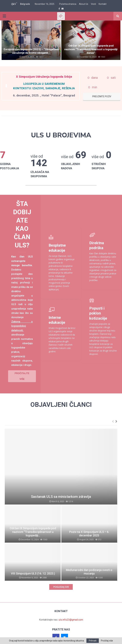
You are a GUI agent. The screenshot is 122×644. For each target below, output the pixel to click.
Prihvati (93, 641)
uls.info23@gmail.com (71, 612)
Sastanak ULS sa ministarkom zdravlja (61, 489)
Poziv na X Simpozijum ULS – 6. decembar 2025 (89, 526)
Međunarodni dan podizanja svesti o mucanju (89, 564)
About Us (84, 4)
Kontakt (103, 4)
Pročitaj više (107, 641)
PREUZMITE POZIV (102, 96)
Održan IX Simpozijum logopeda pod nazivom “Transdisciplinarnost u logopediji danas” (91, 49)
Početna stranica (68, 4)
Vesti (93, 4)
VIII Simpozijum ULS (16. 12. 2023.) (33, 565)
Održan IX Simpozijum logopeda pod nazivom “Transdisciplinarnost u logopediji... (33, 524)
